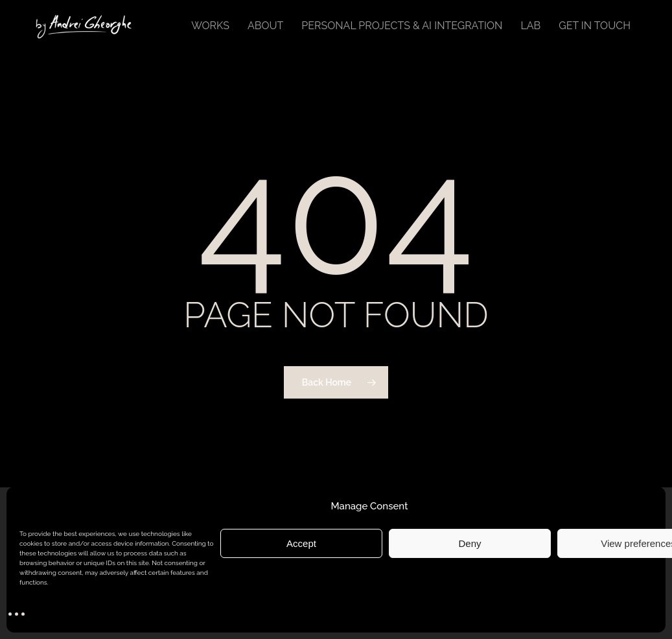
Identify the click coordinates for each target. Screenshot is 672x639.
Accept (301, 543)
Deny (469, 543)
